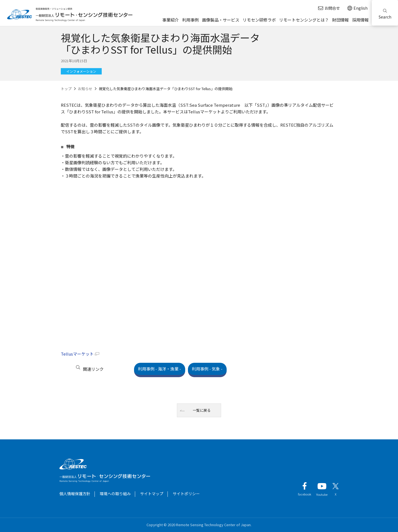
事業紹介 (171, 20)
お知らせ (85, 89)
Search (385, 14)
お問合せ (329, 8)
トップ (66, 89)
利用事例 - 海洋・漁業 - (164, 369)
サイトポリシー (186, 494)
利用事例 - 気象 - (220, 369)
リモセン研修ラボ (259, 20)
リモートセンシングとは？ (304, 20)
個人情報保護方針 (75, 494)
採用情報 (360, 20)
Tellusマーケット (77, 354)
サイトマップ (152, 494)
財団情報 (341, 20)
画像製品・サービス (221, 20)
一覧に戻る (202, 410)
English (358, 8)
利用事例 (190, 20)
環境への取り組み (115, 494)
